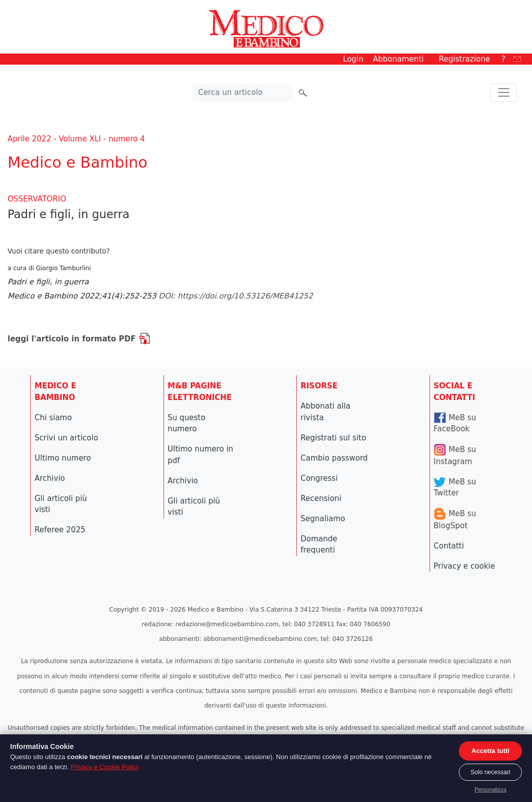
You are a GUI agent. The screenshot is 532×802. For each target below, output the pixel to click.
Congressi (320, 478)
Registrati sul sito (334, 438)
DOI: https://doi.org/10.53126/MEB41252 (236, 296)
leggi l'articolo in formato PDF (79, 339)
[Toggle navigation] (503, 93)
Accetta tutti (490, 751)
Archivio (50, 478)
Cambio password (334, 458)
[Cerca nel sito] (243, 93)
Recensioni (321, 498)
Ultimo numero (63, 458)
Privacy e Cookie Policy (105, 767)
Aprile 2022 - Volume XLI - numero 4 (76, 139)
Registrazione (464, 59)
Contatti (449, 546)
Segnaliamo (323, 519)
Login (353, 59)
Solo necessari (490, 772)
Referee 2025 (60, 530)
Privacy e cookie (464, 566)
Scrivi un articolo (67, 438)
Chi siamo (54, 418)
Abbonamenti (398, 59)
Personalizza (490, 789)
